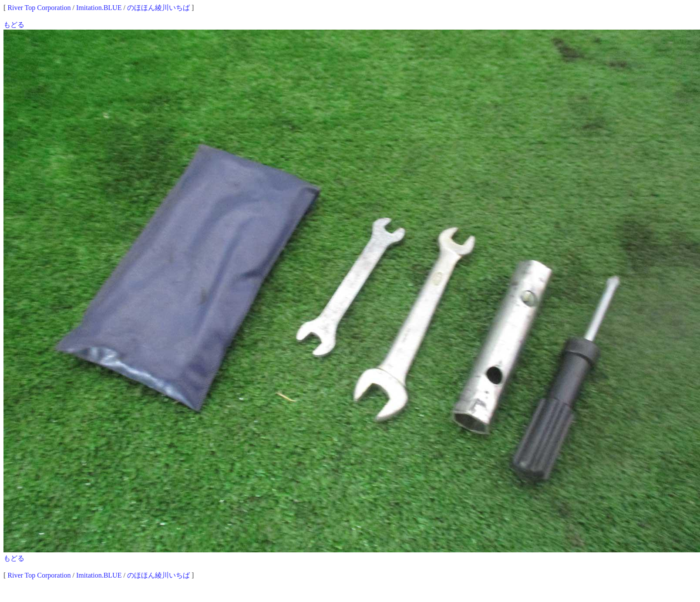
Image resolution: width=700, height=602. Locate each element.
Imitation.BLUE (99, 8)
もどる (14, 25)
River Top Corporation (39, 8)
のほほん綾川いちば (158, 8)
